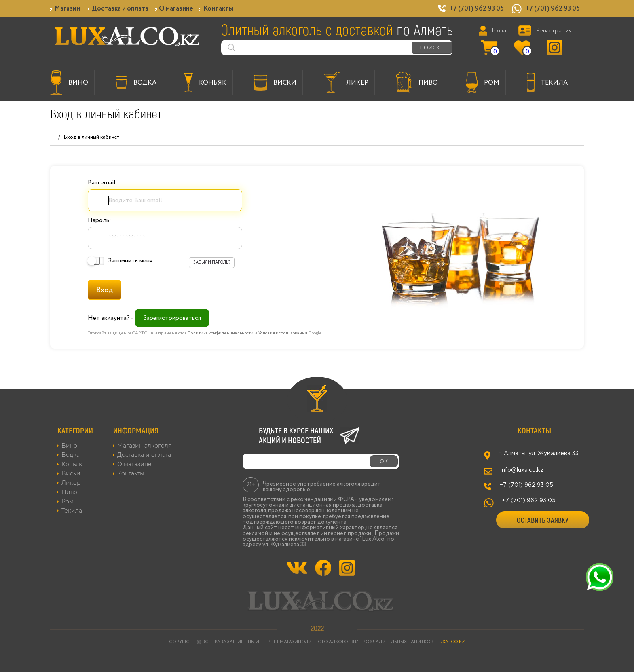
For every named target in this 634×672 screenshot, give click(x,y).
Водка (71, 455)
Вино (69, 446)
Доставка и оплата (117, 9)
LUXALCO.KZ (451, 642)
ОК (384, 461)
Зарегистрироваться (172, 318)
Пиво (69, 492)
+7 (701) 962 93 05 (477, 9)
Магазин (65, 9)
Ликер (71, 483)
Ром (68, 501)
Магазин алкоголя (144, 446)
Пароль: (99, 220)
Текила (72, 511)
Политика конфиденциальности (221, 333)
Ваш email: (103, 183)
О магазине (174, 9)
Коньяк (72, 464)
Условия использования (283, 333)
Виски (71, 473)
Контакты (216, 9)
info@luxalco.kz (522, 470)
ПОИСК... (432, 48)
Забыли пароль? (212, 263)
